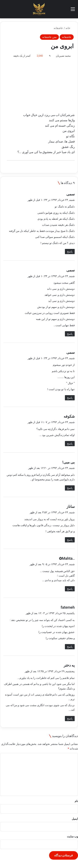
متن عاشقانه (49, 37)
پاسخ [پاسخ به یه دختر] (70, 719)
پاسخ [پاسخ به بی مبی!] (70, 488)
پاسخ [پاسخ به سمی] (70, 252)
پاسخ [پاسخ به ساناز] (70, 540)
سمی (71, 194)
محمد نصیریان (63, 56)
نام (76, 801)
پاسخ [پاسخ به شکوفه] (70, 444)
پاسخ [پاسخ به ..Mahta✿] (70, 589)
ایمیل (75, 819)
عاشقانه (58, 28)
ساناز (71, 506)
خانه (70, 28)
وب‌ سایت (72, 836)
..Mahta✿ (67, 558)
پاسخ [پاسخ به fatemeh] (70, 647)
